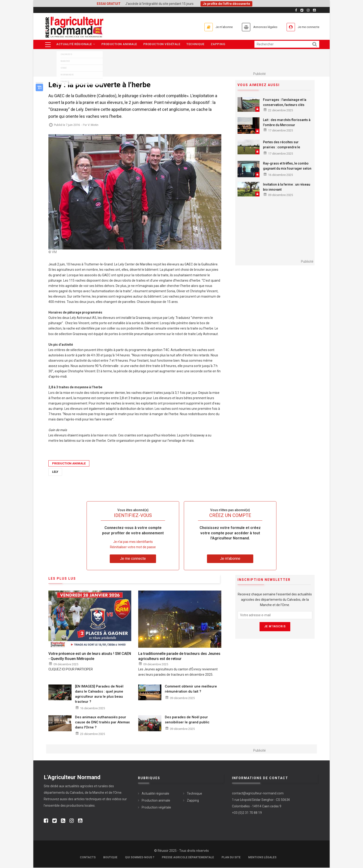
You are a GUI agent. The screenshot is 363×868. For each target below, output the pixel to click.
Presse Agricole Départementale (188, 858)
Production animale (120, 45)
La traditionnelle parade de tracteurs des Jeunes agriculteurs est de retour (179, 656)
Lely (55, 472)
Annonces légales (258, 27)
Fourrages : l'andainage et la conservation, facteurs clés (285, 103)
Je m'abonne (212, 27)
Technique (198, 45)
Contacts (88, 858)
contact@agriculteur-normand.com (258, 793)
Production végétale (163, 45)
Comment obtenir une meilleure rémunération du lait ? (191, 689)
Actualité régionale (76, 45)
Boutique (110, 858)
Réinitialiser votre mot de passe (133, 548)
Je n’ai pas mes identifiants (133, 542)
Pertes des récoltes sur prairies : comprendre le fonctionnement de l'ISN (282, 148)
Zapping (221, 45)
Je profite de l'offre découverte (226, 4)
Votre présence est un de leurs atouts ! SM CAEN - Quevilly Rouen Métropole (90, 656)
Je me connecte (306, 27)
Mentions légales (262, 858)
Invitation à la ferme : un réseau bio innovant (287, 187)
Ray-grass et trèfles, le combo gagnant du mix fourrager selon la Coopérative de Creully (287, 169)
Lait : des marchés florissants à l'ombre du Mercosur (287, 123)
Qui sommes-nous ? (140, 858)
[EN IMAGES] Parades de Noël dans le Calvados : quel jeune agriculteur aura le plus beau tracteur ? (99, 694)
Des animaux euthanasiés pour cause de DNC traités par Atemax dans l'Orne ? (102, 722)
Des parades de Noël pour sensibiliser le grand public (187, 720)
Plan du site (231, 858)
